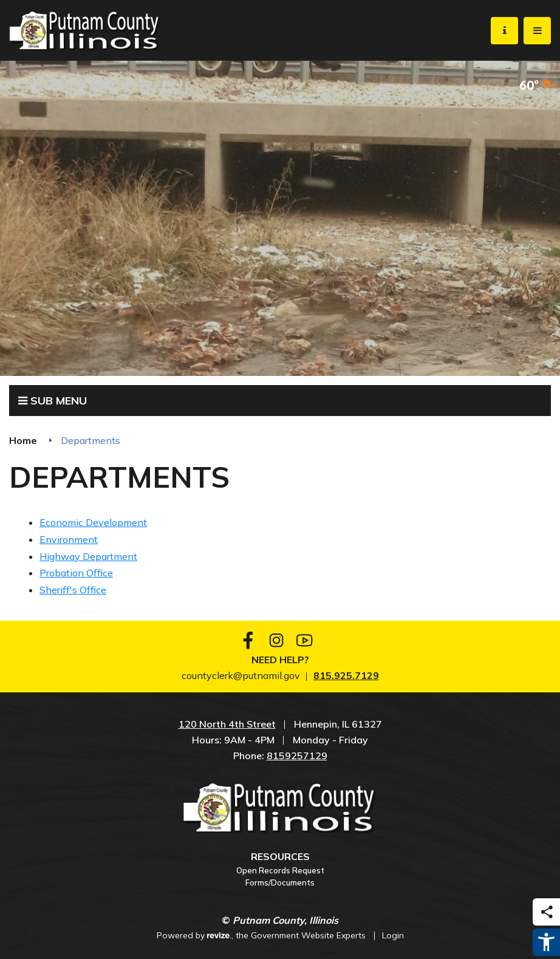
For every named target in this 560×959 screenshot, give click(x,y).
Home (23, 440)
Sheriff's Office (73, 590)
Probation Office (76, 573)
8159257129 (297, 756)
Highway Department (88, 556)
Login (393, 935)
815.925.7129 (346, 675)
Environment (69, 539)
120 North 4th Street (227, 724)
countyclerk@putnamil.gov (241, 675)
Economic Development (93, 522)
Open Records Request (280, 870)
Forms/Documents (280, 882)
